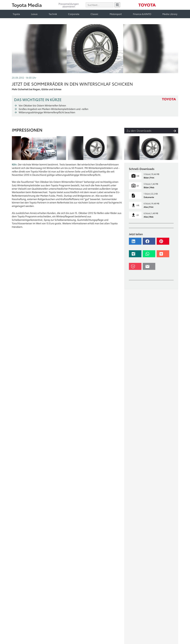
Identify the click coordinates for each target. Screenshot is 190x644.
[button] (136, 243)
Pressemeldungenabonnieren (69, 5)
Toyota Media (27, 5)
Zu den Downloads (152, 131)
